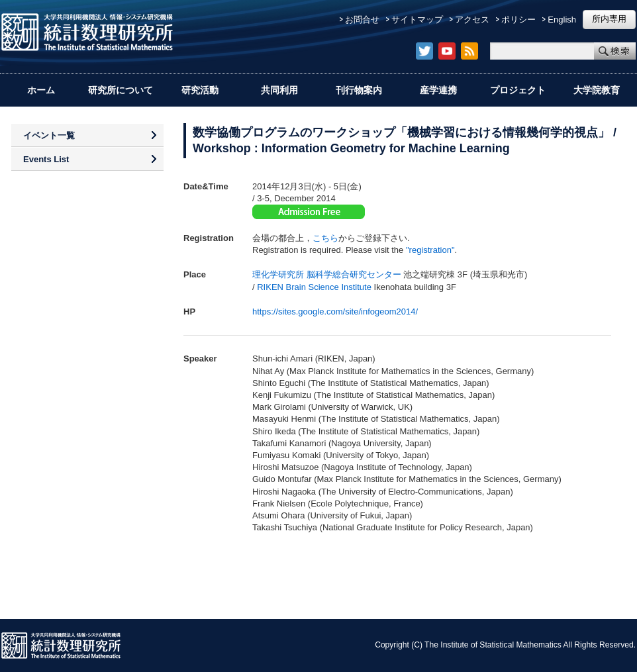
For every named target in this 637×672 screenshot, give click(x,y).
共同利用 (279, 90)
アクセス (472, 20)
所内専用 (609, 19)
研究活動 (200, 90)
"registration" (430, 250)
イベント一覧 (49, 135)
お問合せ (362, 20)
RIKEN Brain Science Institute (314, 287)
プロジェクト (518, 90)
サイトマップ (417, 20)
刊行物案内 (359, 90)
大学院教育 (597, 90)
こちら (325, 238)
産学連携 (438, 90)
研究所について (121, 90)
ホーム (41, 90)
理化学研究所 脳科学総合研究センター (327, 274)
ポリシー (518, 20)
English (562, 20)
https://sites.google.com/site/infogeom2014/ (335, 312)
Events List (46, 159)
